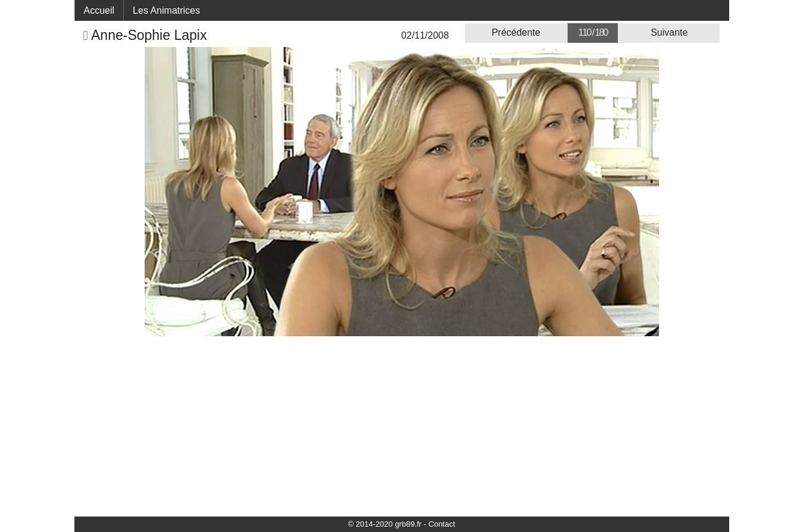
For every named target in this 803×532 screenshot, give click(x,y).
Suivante (669, 32)
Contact (442, 524)
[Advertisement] (402, 425)
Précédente (516, 32)
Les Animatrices (166, 10)
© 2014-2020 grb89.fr (385, 524)
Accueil (99, 10)
